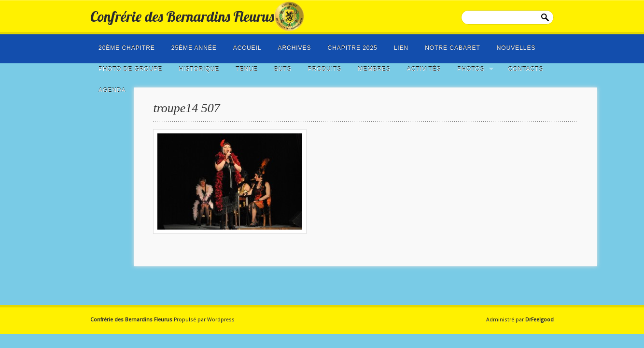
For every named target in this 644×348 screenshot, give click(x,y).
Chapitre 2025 (353, 48)
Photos (472, 69)
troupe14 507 (186, 108)
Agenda (112, 90)
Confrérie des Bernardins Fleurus (182, 16)
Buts (283, 69)
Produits (325, 69)
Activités (424, 69)
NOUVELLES (516, 48)
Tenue (246, 69)
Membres (374, 69)
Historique (199, 69)
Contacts (526, 69)
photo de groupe (130, 69)
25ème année (194, 48)
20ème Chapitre (127, 48)
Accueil (247, 48)
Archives (294, 48)
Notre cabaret (453, 48)
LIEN (401, 48)
